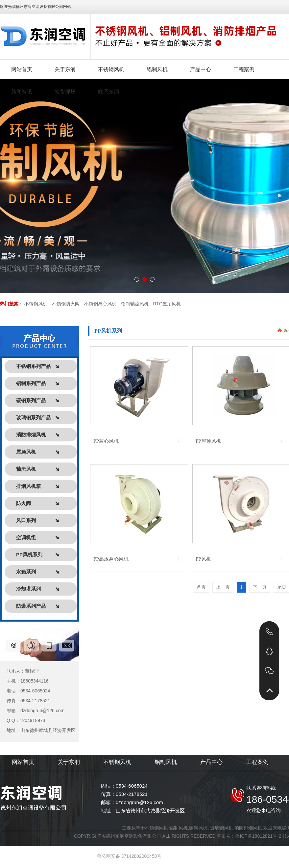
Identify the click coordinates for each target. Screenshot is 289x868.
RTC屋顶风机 (167, 304)
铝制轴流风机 (135, 304)
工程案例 (257, 762)
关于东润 (69, 762)
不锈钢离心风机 (100, 304)
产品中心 (211, 762)
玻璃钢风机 (222, 828)
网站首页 (23, 762)
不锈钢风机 (36, 304)
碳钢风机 (198, 828)
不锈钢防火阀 (66, 304)
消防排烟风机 (248, 828)
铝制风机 (166, 762)
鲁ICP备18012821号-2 (258, 836)
